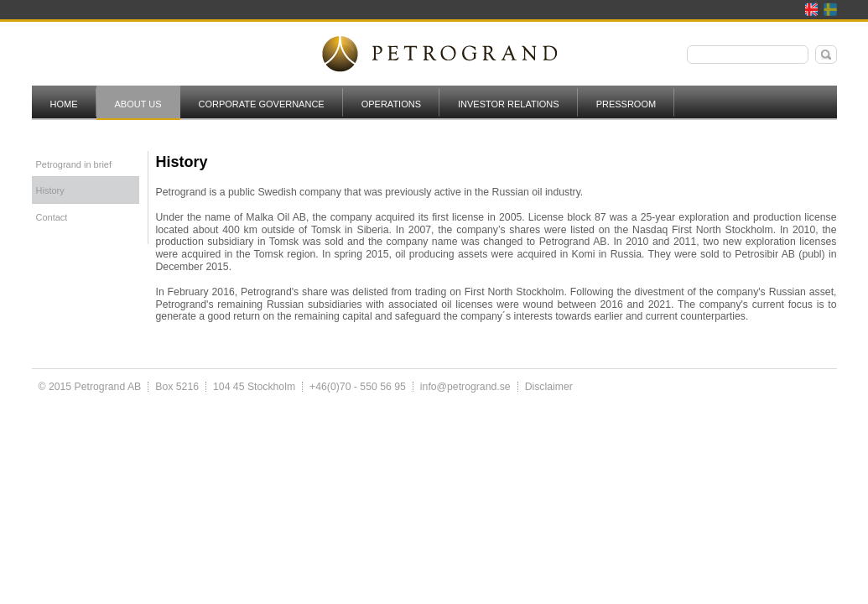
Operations (391, 104)
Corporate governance (262, 104)
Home (64, 104)
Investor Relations (509, 104)
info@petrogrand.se (465, 387)
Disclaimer (549, 387)
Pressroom (626, 104)
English (812, 9)
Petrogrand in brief (74, 164)
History (50, 190)
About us (138, 104)
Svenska (830, 9)
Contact (52, 217)
